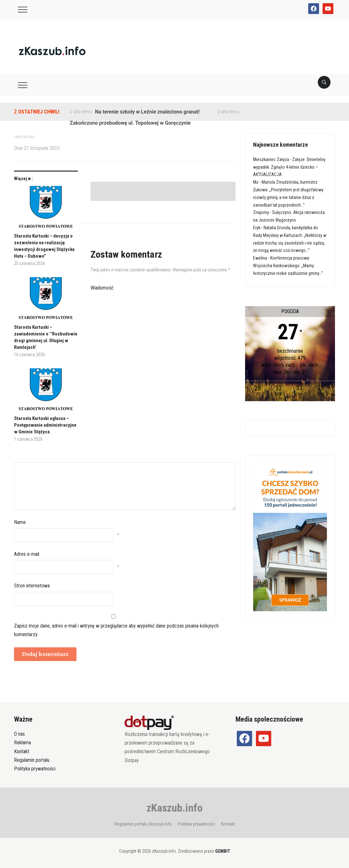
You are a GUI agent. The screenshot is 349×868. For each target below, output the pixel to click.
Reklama (22, 743)
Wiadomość (102, 288)
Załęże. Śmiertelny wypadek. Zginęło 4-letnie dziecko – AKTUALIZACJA (289, 167)
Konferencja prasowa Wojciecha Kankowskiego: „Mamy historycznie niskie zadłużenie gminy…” (288, 266)
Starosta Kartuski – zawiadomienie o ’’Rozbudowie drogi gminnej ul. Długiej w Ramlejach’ (46, 337)
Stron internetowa (32, 586)
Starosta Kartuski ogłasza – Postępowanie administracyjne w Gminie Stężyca (45, 425)
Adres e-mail (27, 554)
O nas (19, 734)
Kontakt (22, 751)
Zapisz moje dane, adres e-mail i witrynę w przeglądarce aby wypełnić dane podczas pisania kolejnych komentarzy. (116, 630)
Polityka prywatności (35, 769)
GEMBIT (223, 851)
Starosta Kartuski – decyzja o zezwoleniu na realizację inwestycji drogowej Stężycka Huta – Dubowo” (44, 246)
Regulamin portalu (32, 760)
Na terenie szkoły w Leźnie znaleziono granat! (147, 112)
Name (20, 522)
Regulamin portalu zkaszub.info (143, 824)
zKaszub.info (175, 808)
